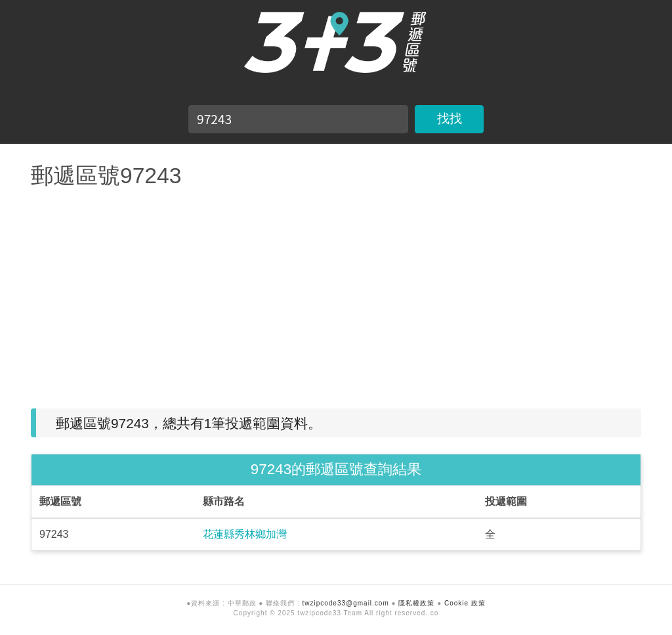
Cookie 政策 (465, 603)
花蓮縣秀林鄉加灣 (245, 534)
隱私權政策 (416, 603)
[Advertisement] (336, 294)
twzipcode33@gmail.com (345, 603)
